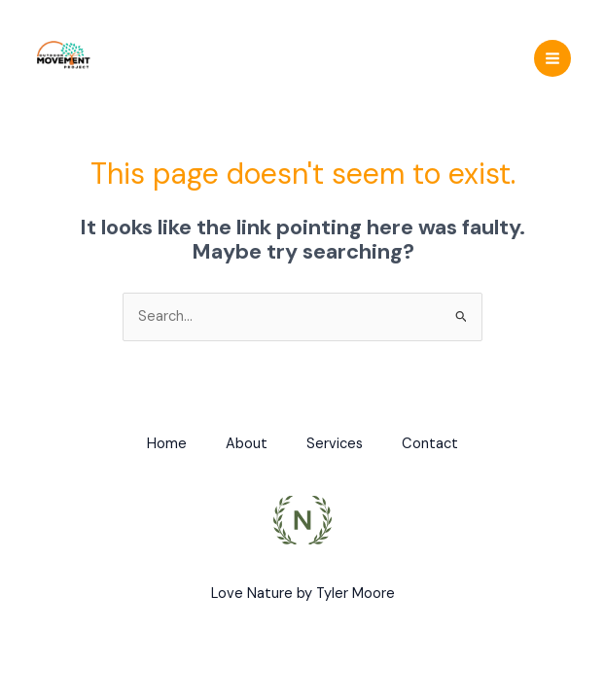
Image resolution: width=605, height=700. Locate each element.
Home (167, 444)
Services (335, 444)
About (247, 444)
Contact (430, 444)
